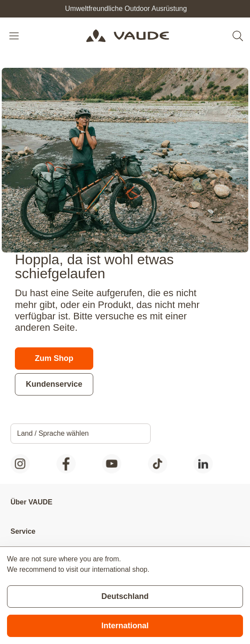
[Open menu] (15, 36)
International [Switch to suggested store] (125, 626)
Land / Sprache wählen (53, 433)
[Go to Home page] (128, 36)
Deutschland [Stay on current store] (125, 596)
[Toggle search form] (238, 36)
